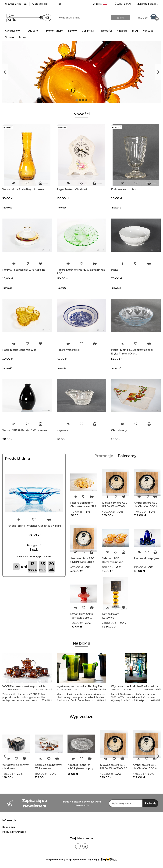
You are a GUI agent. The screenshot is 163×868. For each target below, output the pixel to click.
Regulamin (9, 827)
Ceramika (89, 31)
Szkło (72, 31)
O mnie (9, 37)
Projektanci (55, 31)
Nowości (106, 31)
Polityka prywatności (14, 832)
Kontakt (148, 31)
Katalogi (122, 31)
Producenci (33, 31)
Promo (23, 37)
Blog (135, 31)
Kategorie (12, 31)
